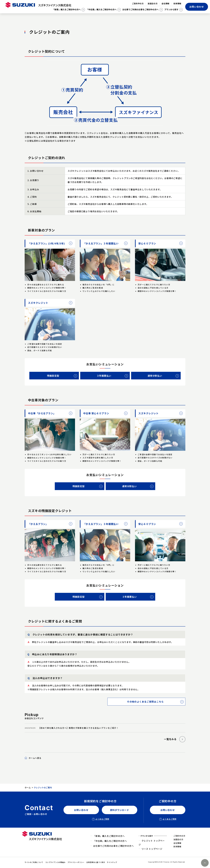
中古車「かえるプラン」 (42, 413)
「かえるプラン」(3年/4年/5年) (46, 243)
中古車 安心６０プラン (96, 413)
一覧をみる (170, 739)
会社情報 (165, 3)
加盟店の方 (153, 3)
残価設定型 (53, 376)
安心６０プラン (147, 243)
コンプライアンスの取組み (55, 862)
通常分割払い (155, 376)
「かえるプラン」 (38, 524)
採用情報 (177, 3)
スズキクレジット (38, 303)
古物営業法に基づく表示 (96, 862)
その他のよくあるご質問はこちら (145, 702)
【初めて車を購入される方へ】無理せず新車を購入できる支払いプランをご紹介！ (78, 728)
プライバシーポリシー (76, 862)
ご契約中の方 (138, 3)
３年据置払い (104, 376)
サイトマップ (112, 862)
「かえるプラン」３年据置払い (101, 243)
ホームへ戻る (35, 758)
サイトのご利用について (34, 862)
